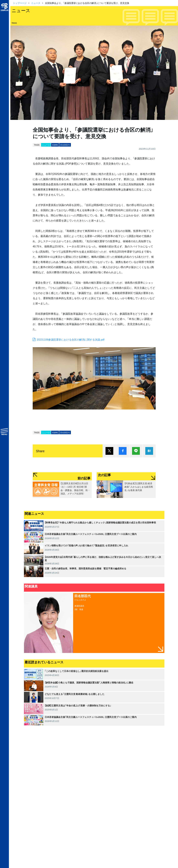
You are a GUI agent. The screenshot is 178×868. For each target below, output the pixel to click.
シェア (123, 451)
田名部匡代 (65, 145)
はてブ (149, 451)
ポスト (109, 451)
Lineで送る (136, 451)
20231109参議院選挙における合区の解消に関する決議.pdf (71, 339)
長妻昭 (55, 145)
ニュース (36, 3)
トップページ (20, 3)
